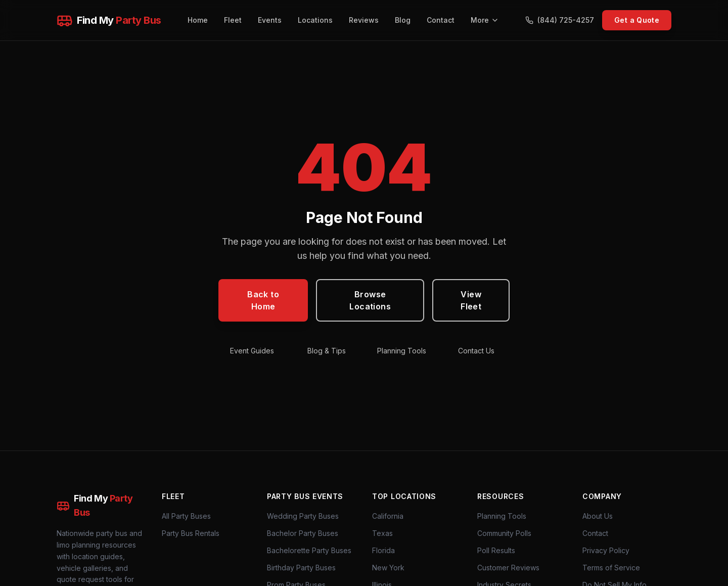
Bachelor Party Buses (303, 533)
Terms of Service (611, 568)
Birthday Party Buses (301, 568)
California (388, 516)
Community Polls (504, 533)
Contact (441, 20)
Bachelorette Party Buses (309, 550)
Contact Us (476, 351)
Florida (383, 550)
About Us (598, 516)
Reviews (364, 20)
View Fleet (471, 300)
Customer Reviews (508, 568)
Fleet (233, 20)
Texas (382, 533)
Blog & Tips (327, 351)
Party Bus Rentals (191, 533)
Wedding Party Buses (303, 516)
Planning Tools (402, 351)
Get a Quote (637, 20)
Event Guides (252, 351)
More (485, 20)
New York (388, 568)
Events (270, 20)
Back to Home (263, 300)
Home (198, 20)
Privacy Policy (606, 550)
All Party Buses (186, 516)
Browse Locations (370, 300)
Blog (403, 20)
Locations (315, 20)
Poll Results (496, 550)
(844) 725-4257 (560, 20)
